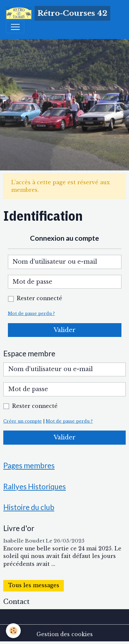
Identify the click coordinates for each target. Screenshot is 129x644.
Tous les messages (34, 585)
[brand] (58, 13)
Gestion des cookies (65, 634)
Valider (65, 330)
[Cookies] (13, 631)
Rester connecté (39, 298)
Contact (16, 602)
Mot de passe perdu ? (31, 313)
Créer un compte (23, 421)
